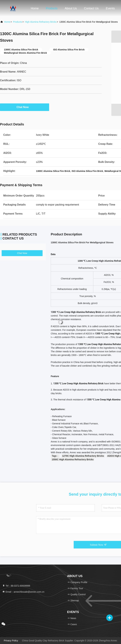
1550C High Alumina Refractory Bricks (73, 459)
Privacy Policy (11, 641)
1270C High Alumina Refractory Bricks (83, 456)
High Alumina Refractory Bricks (41, 22)
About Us (71, 8)
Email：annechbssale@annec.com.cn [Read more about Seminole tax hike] (23, 592)
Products (52, 8)
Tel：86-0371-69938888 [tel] (16, 586)
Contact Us (91, 8)
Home (35, 8)
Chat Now (25, 107)
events (110, 8)
